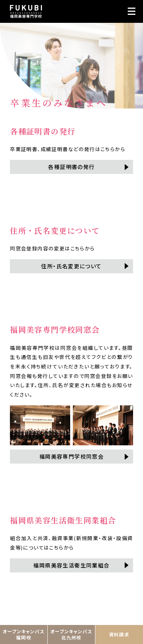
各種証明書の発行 (71, 167)
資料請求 (119, 634)
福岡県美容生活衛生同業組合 (71, 565)
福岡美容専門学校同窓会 (71, 456)
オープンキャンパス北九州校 (71, 634)
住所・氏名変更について (71, 266)
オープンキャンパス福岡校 (24, 634)
